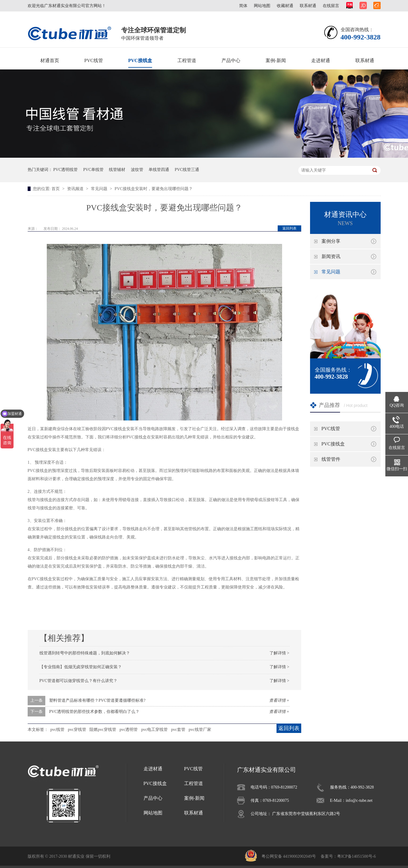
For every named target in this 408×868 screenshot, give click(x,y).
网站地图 (262, 6)
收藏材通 (285, 6)
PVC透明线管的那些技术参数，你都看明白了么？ (94, 712)
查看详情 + (279, 700)
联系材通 (308, 6)
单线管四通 (159, 170)
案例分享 (331, 241)
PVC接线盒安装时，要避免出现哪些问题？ (154, 189)
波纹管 (137, 170)
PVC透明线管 (65, 170)
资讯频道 (76, 189)
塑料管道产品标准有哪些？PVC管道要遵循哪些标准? (97, 700)
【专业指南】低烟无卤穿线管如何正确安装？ (81, 667)
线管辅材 (117, 170)
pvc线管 (57, 730)
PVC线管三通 (187, 170)
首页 (56, 189)
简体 (243, 6)
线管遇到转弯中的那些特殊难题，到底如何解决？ (85, 653)
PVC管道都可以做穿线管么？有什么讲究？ (78, 681)
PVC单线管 (93, 170)
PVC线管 (94, 60)
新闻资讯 (331, 256)
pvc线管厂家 (200, 730)
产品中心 (231, 60)
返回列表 (289, 228)
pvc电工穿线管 (154, 730)
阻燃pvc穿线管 (103, 730)
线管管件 (331, 459)
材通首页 (50, 60)
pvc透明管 (129, 730)
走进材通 (321, 60)
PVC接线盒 (140, 60)
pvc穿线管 (77, 730)
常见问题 (100, 189)
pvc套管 (178, 730)
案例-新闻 (276, 60)
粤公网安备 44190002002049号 (289, 856)
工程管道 (187, 60)
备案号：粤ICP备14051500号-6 (348, 856)
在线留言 (331, 6)
